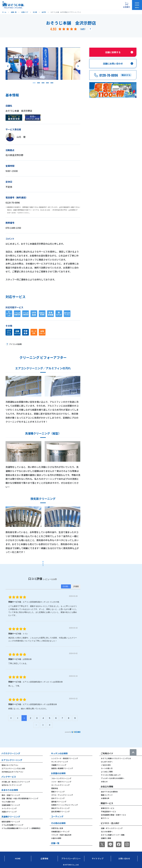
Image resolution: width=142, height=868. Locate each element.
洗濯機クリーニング (11, 817)
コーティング (57, 816)
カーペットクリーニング (60, 785)
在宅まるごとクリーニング (12, 785)
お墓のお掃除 (56, 838)
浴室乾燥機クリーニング (11, 805)
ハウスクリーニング (11, 753)
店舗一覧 (55, 843)
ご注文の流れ (106, 765)
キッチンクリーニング (60, 762)
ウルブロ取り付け (8, 802)
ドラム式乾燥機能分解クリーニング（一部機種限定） (22, 828)
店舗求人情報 (106, 838)
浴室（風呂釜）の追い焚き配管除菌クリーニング (20, 798)
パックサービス (9, 777)
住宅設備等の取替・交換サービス (113, 815)
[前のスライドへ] (8, 66)
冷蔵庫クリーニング (59, 765)
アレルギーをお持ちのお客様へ (113, 778)
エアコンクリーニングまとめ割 (13, 768)
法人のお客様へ (107, 831)
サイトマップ (98, 858)
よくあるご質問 (107, 772)
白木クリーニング (58, 798)
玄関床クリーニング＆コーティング (65, 805)
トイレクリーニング (9, 808)
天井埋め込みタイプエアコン (12, 772)
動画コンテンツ (107, 795)
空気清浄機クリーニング (60, 811)
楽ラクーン (105, 818)
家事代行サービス (108, 808)
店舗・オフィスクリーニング (112, 828)
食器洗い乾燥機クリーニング (62, 768)
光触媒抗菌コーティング (60, 831)
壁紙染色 (55, 788)
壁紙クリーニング (58, 792)
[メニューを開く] (137, 5)
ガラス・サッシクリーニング (62, 795)
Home (18, 858)
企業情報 (44, 858)
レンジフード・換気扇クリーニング (65, 758)
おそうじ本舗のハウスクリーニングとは (116, 758)
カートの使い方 (107, 768)
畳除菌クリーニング (59, 802)
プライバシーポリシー (71, 858)
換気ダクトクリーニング (60, 808)
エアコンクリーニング (12, 760)
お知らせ (104, 782)
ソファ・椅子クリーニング (61, 782)
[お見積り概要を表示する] (127, 5)
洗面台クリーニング (9, 812)
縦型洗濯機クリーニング (11, 822)
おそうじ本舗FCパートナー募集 (113, 835)
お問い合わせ (124, 858)
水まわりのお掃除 (10, 790)
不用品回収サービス (108, 811)
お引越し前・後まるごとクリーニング (16, 782)
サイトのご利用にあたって (111, 775)
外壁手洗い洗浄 (57, 828)
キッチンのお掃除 (59, 753)
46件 (83, 29)
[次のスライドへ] (78, 66)
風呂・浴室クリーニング (11, 795)
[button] (34, 83)
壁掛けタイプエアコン (10, 765)
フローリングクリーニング (61, 778)
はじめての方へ (107, 762)
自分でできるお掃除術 (109, 792)
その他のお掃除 (58, 823)
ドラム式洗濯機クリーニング (12, 825)
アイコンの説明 (15, 344)
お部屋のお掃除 (58, 773)
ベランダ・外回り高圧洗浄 (61, 835)
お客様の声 (105, 798)
